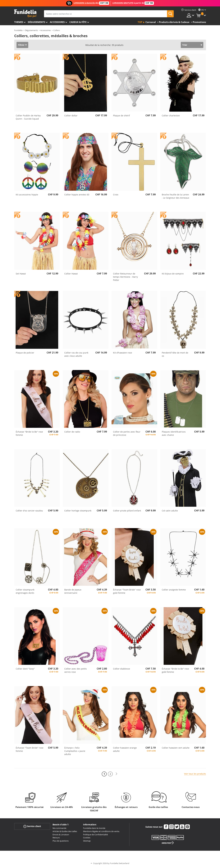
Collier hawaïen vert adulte (176, 748)
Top (140, 22)
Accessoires (57, 22)
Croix (116, 195)
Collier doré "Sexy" (25, 669)
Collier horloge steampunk (78, 511)
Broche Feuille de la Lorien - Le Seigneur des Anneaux (175, 196)
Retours (56, 838)
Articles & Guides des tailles (65, 831)
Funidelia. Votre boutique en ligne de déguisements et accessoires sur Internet (25, 14)
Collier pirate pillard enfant (127, 511)
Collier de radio (72, 432)
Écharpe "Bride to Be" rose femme (29, 433)
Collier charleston (171, 116)
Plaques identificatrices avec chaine (174, 433)
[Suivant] (116, 774)
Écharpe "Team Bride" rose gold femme (127, 591)
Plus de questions (61, 841)
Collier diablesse (122, 669)
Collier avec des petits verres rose (76, 670)
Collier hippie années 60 (77, 195)
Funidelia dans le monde (94, 828)
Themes (19, 22)
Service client (32, 826)
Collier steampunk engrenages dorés (25, 591)
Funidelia (18, 30)
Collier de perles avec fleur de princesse (127, 433)
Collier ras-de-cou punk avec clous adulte (76, 354)
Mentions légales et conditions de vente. (101, 831)
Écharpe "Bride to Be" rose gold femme (175, 670)
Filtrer (21, 45)
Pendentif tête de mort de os (175, 354)
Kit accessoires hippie (27, 195)
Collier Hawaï (71, 274)
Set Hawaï (21, 274)
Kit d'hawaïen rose (123, 353)
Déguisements (36, 22)
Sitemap (87, 841)
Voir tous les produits (195, 774)
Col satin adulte (170, 511)
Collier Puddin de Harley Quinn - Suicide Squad (28, 117)
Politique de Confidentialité (95, 835)
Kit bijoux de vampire (173, 274)
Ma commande (59, 828)
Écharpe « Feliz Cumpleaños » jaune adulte (75, 751)
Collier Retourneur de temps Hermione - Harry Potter (125, 277)
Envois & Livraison (61, 835)
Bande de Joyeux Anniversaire (73, 591)
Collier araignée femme (174, 590)
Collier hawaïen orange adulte (125, 749)
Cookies (87, 838)
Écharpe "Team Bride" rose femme (30, 749)
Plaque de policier (25, 353)
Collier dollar (71, 116)
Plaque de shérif (121, 116)
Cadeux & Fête (78, 22)
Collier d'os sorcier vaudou (29, 511)
